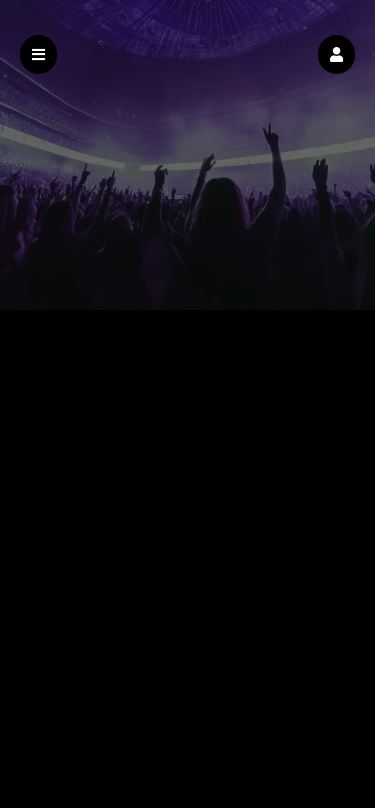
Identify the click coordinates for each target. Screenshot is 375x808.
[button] (336, 54)
